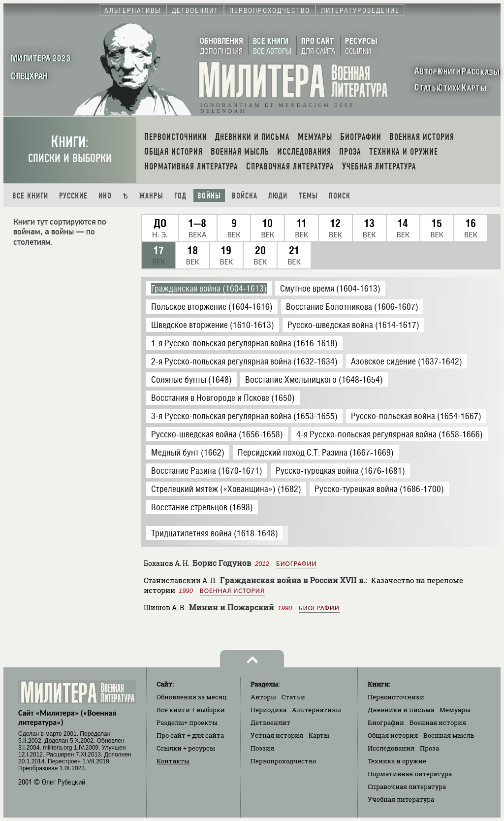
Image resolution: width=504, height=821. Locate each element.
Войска (245, 196)
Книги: (70, 149)
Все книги (30, 196)
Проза (429, 748)
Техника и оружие (397, 761)
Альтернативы (316, 710)
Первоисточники (396, 697)
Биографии (296, 564)
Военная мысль (449, 735)
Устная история (277, 735)
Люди (278, 196)
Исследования (391, 748)
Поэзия (262, 748)
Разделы (187, 722)
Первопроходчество (283, 761)
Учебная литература (401, 799)
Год (180, 196)
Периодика (268, 710)
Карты (319, 735)
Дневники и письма (401, 710)
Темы (308, 196)
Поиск (340, 196)
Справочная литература (407, 787)
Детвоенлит (270, 722)
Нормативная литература (410, 774)
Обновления (192, 697)
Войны (209, 196)
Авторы (263, 697)
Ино (105, 196)
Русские (73, 196)
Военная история (232, 591)
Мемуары (455, 710)
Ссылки (186, 748)
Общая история (393, 735)
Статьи (293, 697)
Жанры (151, 196)
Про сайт (190, 735)
